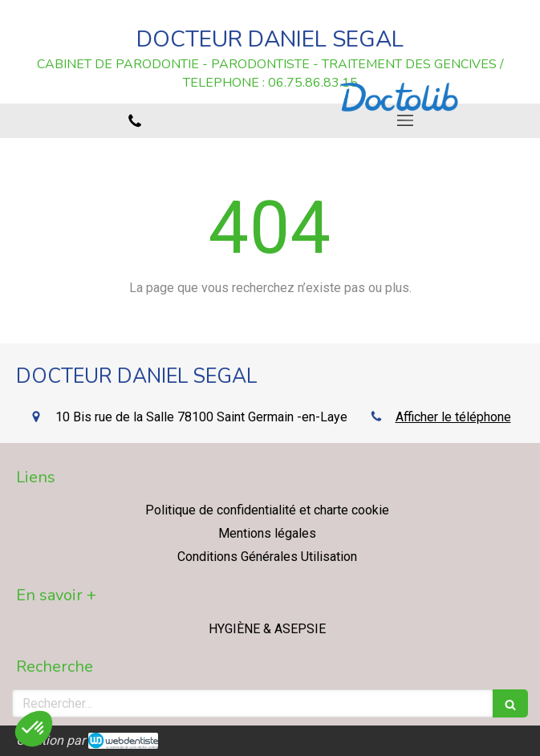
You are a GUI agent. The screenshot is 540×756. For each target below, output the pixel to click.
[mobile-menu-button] (406, 120)
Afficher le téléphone (453, 417)
